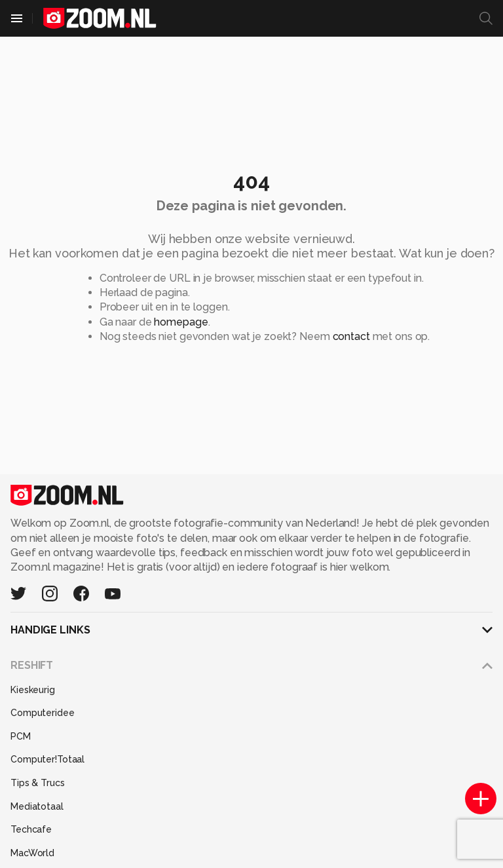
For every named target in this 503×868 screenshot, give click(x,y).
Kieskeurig (33, 690)
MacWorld (32, 853)
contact (351, 336)
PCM (21, 736)
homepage (181, 322)
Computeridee (43, 713)
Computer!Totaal (47, 759)
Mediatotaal (37, 806)
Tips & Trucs (38, 783)
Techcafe (31, 829)
